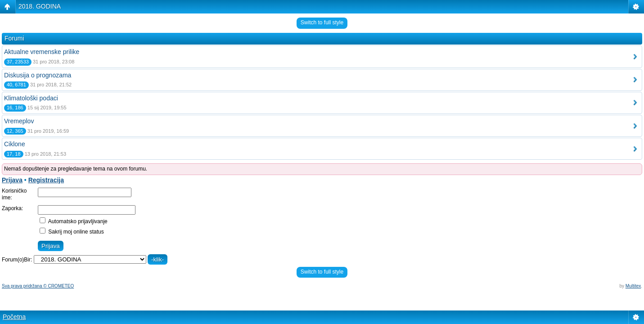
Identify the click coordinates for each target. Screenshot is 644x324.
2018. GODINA (40, 6)
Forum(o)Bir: (17, 260)
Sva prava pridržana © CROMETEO (38, 286)
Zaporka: (12, 208)
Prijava (12, 180)
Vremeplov (19, 121)
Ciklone (15, 144)
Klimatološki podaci (31, 98)
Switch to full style (322, 22)
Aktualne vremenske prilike (42, 52)
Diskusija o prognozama (38, 75)
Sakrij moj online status (72, 232)
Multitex (633, 286)
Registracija (46, 180)
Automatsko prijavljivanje (74, 221)
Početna (14, 317)
